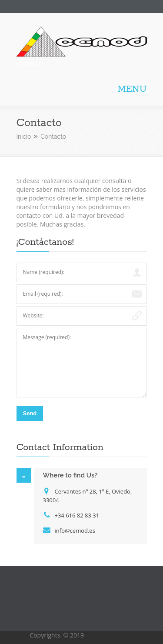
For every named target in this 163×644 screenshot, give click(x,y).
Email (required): (43, 294)
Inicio (24, 137)
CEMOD (30, 64)
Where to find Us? (70, 475)
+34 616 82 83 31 (77, 515)
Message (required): (47, 337)
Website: (33, 315)
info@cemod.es (75, 531)
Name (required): (44, 272)
